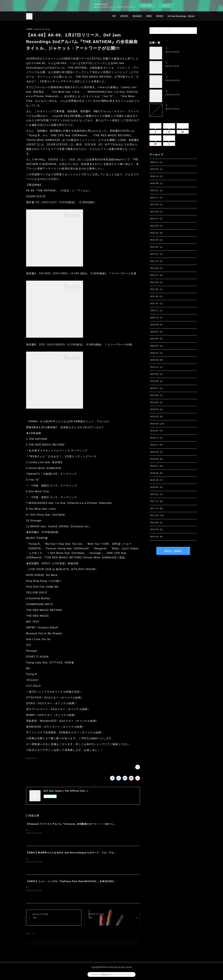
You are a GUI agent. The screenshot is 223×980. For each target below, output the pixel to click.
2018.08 (156, 459)
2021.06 (156, 282)
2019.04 (156, 409)
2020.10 (156, 318)
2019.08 (156, 381)
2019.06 (156, 395)
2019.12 (156, 367)
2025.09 (156, 169)
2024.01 (156, 190)
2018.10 (156, 452)
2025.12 (156, 162)
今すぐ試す (147, 5)
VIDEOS (160, 16)
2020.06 (156, 339)
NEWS (149, 16)
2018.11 (156, 445)
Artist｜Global (173, 551)
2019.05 (156, 402)
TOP (114, 16)
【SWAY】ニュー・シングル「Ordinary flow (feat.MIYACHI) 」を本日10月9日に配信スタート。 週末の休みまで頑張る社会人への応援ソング (106, 881)
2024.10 (156, 176)
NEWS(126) (31, 758)
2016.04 (156, 537)
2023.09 (156, 205)
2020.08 (156, 325)
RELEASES (137, 16)
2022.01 (156, 254)
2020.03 (156, 353)
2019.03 (156, 417)
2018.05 (156, 480)
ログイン (166, 6)
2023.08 (156, 212)
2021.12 (156, 261)
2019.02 (157, 424)
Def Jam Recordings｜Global (181, 16)
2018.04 (156, 487)
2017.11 (156, 501)
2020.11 (156, 311)
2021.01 (156, 303)
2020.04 (156, 346)
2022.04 (156, 233)
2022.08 (156, 226)
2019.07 (156, 388)
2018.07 (156, 466)
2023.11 (156, 198)
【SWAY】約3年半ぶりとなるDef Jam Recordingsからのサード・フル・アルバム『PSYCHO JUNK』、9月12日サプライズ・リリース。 (103, 853)
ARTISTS (124, 16)
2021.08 (156, 268)
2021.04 (156, 296)
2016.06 (156, 523)
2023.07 (156, 219)
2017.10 (156, 508)
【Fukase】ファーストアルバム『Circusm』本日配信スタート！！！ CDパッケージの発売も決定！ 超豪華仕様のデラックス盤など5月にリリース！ (109, 824)
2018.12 (156, 438)
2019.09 (156, 374)
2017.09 (157, 515)
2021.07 (156, 275)
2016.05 (156, 530)
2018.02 (156, 494)
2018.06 (156, 473)
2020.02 (156, 360)
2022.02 (156, 247)
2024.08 (156, 183)
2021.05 (156, 289)
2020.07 (156, 332)
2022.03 (156, 240)
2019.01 (156, 431)
